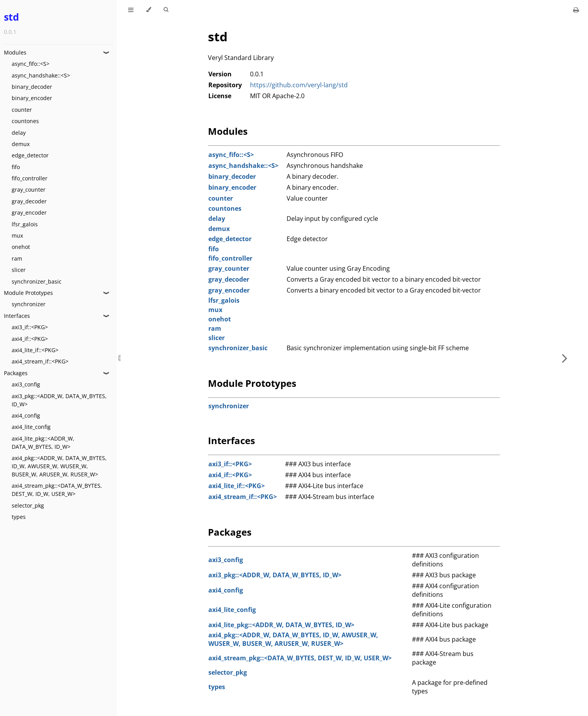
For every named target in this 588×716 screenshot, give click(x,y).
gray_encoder (29, 213)
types (19, 517)
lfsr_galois (25, 224)
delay (19, 133)
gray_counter (29, 190)
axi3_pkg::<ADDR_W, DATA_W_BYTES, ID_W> (59, 400)
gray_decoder (29, 201)
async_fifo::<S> (31, 64)
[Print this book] (576, 10)
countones (25, 121)
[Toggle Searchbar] (166, 10)
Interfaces (17, 316)
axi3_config (26, 384)
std (11, 17)
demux (21, 144)
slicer (19, 270)
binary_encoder (32, 98)
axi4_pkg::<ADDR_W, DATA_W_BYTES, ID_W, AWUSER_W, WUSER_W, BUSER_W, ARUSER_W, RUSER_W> (59, 466)
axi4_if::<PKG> (30, 339)
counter (22, 110)
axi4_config (26, 415)
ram (17, 258)
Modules (15, 52)
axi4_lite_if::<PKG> (35, 350)
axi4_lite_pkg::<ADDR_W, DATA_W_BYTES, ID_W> (43, 443)
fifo (16, 167)
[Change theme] (149, 10)
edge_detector (30, 155)
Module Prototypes (28, 293)
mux (17, 235)
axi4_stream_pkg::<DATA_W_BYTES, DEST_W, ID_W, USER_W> (57, 490)
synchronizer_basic (37, 281)
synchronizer (29, 304)
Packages (16, 373)
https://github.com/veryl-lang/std (299, 85)
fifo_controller (30, 178)
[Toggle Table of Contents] (131, 10)
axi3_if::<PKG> (30, 327)
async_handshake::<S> (41, 75)
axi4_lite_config (31, 427)
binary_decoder (32, 87)
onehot (21, 247)
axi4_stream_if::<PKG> (40, 361)
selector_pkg (28, 505)
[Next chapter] (565, 358)
